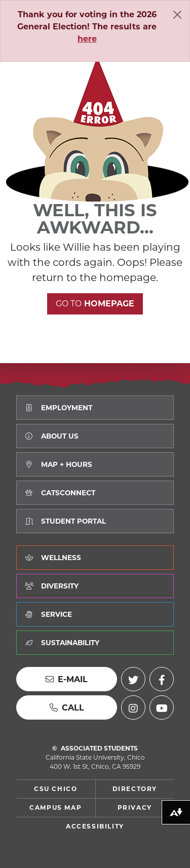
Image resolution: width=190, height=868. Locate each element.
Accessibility (95, 826)
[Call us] (67, 707)
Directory (135, 789)
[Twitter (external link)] (133, 679)
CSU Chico (55, 789)
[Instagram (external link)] (133, 707)
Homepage (95, 304)
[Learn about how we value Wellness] (95, 558)
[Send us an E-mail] (67, 679)
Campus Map (55, 807)
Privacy (135, 807)
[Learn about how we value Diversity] (95, 586)
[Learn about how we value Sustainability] (95, 643)
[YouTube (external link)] (162, 707)
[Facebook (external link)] (162, 679)
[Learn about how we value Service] (95, 614)
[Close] (177, 15)
